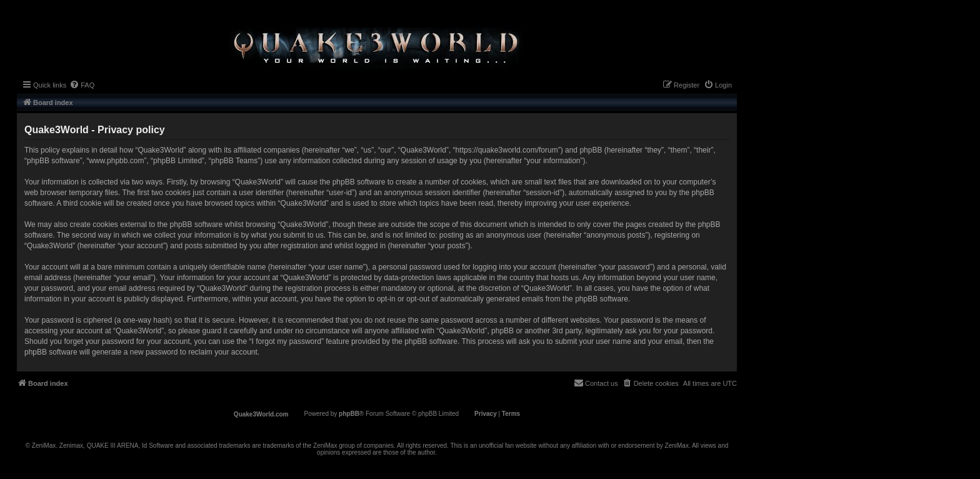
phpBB (349, 414)
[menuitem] (82, 85)
